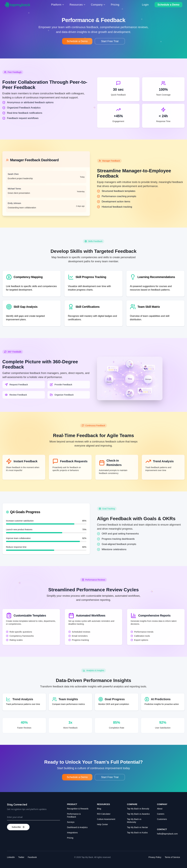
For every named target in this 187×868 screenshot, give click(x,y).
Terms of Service (172, 857)
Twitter (21, 857)
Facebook (32, 857)
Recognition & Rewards (78, 809)
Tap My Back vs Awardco (138, 814)
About (160, 809)
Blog (99, 809)
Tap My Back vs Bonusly (138, 809)
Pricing (70, 838)
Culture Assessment (106, 819)
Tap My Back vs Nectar (137, 827)
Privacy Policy (155, 857)
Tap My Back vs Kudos (137, 833)
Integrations (72, 833)
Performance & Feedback (74, 815)
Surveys (71, 822)
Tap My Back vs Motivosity (134, 821)
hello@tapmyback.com (167, 834)
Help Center (102, 824)
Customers (162, 819)
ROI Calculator (104, 814)
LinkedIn (11, 857)
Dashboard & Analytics (77, 827)
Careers (161, 814)
